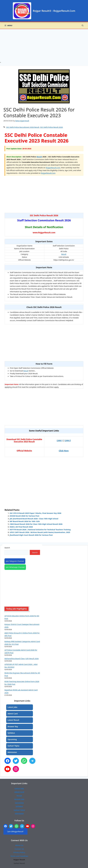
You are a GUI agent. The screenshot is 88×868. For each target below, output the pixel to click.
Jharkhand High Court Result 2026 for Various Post (31, 535)
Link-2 (68, 440)
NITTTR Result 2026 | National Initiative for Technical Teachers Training (40, 530)
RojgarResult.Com (53, 168)
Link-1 (60, 440)
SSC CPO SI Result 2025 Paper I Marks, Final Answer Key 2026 (35, 513)
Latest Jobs (12, 707)
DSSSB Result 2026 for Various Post (25, 516)
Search (7, 548)
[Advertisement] (44, 45)
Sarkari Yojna (13, 746)
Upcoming (12, 739)
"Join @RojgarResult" (15, 831)
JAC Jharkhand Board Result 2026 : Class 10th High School (34, 519)
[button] (83, 25)
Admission (12, 752)
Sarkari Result (19, 863)
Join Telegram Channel (15, 561)
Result (39, 157)
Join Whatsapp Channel (15, 567)
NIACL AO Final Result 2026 (21, 527)
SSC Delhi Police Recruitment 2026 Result (23, 127)
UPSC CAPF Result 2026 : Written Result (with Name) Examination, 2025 (40, 532)
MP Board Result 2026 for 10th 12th (25, 521)
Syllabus (11, 733)
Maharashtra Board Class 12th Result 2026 (22, 658)
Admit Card (13, 714)
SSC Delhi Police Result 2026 (51, 127)
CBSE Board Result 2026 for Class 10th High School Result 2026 (36, 524)
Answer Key (13, 727)
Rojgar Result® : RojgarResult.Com (54, 11)
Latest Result (13, 720)
